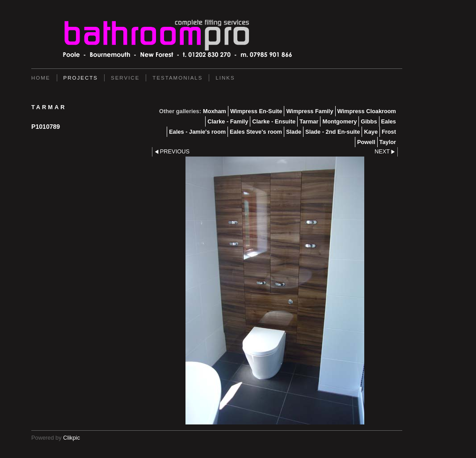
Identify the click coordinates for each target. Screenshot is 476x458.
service (125, 78)
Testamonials (177, 78)
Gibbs (369, 121)
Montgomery (339, 121)
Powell (366, 142)
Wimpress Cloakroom (367, 111)
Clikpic (72, 438)
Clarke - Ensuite (274, 121)
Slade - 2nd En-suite (333, 132)
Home (41, 78)
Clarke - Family (228, 121)
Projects (81, 78)
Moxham (215, 111)
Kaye (371, 132)
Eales (389, 121)
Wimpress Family (310, 111)
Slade (294, 132)
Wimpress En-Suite (256, 111)
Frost (389, 132)
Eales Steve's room (256, 132)
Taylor (388, 142)
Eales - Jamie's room (197, 132)
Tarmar (309, 121)
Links (225, 78)
